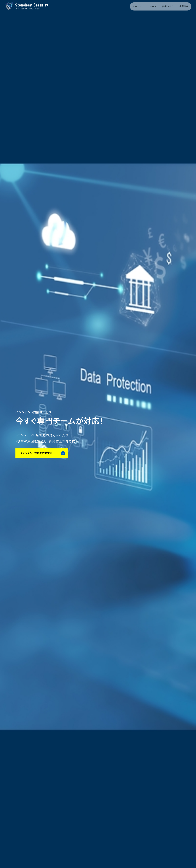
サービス (137, 6)
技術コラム (168, 6)
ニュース (152, 6)
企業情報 (184, 6)
